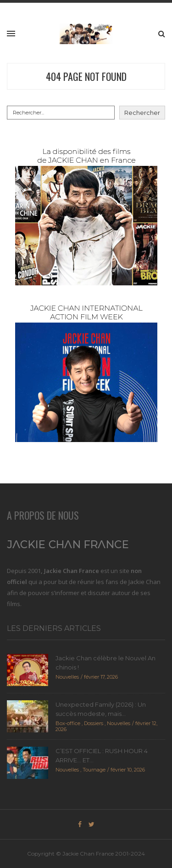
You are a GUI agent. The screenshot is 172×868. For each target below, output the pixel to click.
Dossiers (94, 723)
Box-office (68, 723)
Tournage (94, 770)
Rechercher (142, 113)
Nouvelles (67, 677)
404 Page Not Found (86, 76)
